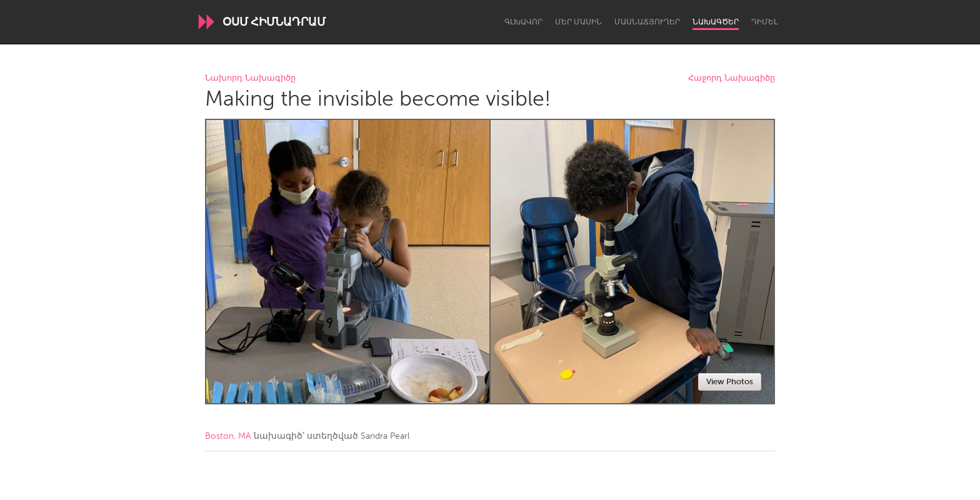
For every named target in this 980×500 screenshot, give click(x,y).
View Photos (730, 382)
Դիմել (764, 22)
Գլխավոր (523, 22)
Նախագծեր (716, 22)
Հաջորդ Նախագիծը (732, 78)
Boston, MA (228, 436)
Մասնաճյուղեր (647, 22)
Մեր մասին (578, 22)
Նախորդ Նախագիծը (250, 78)
